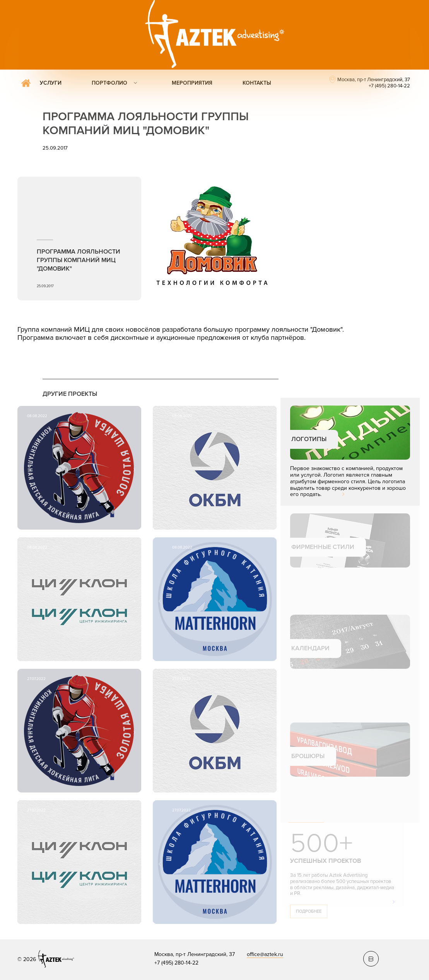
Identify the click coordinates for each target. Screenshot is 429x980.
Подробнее (309, 911)
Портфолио (109, 83)
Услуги (51, 83)
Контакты (257, 83)
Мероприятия (192, 83)
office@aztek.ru (265, 954)
